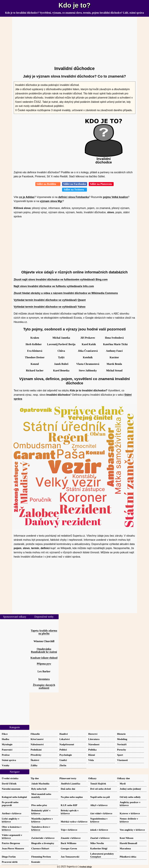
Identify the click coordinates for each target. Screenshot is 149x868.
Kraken (35, 338)
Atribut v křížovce (12, 813)
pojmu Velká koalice (115, 197)
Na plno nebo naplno (72, 797)
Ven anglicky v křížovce (132, 830)
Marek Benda (114, 364)
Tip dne (35, 778)
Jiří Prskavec (88, 338)
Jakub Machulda (40, 784)
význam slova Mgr (51, 201)
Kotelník (88, 357)
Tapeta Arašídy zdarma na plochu (44, 632)
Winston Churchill (44, 641)
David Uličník (9, 784)
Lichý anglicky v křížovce (11, 820)
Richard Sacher (35, 370)
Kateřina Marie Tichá (115, 344)
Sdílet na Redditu (48, 184)
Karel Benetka (61, 370)
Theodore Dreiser (35, 357)
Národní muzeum (11, 789)
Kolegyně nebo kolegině (14, 797)
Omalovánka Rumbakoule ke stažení (44, 650)
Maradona (125, 848)
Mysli (123, 784)
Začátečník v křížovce (43, 838)
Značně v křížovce (100, 838)
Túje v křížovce (69, 830)
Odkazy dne (123, 778)
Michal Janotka (61, 338)
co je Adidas (27, 197)
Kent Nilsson (126, 838)
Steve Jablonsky (88, 370)
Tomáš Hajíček (98, 784)
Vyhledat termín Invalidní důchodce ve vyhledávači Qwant (50, 300)
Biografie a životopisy (43, 843)
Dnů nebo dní (68, 789)
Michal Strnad (114, 370)
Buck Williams (69, 843)
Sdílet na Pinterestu (101, 184)
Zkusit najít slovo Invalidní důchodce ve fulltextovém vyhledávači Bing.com (61, 280)
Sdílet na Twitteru (75, 190)
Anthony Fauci (114, 351)
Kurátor (114, 357)
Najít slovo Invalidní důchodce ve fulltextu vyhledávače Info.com (54, 286)
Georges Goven (69, 848)
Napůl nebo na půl (100, 797)
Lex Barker (44, 671)
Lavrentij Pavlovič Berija (61, 344)
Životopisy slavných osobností (44, 686)
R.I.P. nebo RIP (69, 805)
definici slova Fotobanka (74, 197)
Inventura (44, 679)
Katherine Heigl (99, 848)
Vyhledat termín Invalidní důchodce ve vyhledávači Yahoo (50, 307)
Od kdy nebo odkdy (130, 797)
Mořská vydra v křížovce (74, 822)
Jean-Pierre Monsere (13, 848)
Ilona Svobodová (114, 338)
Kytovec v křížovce (130, 813)
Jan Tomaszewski (70, 857)
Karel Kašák (89, 344)
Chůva (61, 351)
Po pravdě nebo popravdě (10, 804)
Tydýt (61, 357)
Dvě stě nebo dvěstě (101, 789)
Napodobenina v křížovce (99, 820)
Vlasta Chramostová (88, 364)
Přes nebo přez (39, 805)
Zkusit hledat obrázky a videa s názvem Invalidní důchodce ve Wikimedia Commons (66, 293)
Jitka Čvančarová (88, 351)
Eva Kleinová (35, 351)
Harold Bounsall (128, 843)
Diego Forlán (9, 857)
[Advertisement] (75, 40)
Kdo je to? (74, 5)
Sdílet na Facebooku (75, 184)
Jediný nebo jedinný (130, 789)
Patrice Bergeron (11, 843)
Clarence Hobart (40, 848)
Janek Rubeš (61, 364)
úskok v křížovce (99, 830)
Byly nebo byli (39, 789)
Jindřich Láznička (70, 784)
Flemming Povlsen (41, 857)
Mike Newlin (97, 843)
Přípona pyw (44, 664)
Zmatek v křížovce (71, 838)
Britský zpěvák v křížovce (70, 812)
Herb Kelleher (34, 344)
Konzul (35, 364)
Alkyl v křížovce (99, 805)
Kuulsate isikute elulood (44, 658)
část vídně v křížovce (101, 813)
